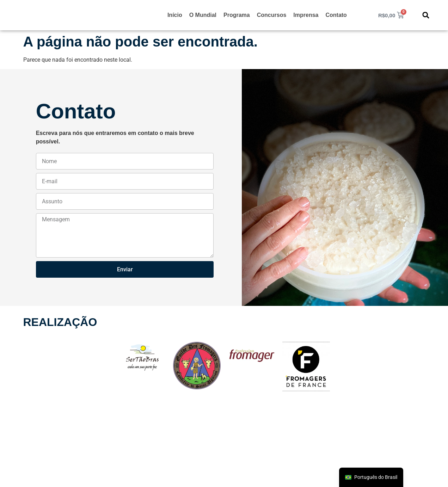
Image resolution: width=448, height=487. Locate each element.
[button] (426, 15)
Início (175, 15)
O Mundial (203, 15)
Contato (336, 15)
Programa (237, 15)
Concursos (272, 15)
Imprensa (306, 15)
